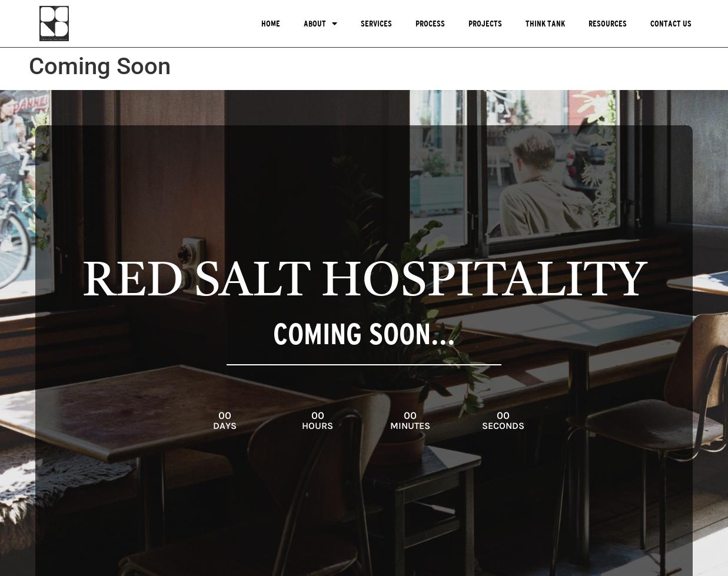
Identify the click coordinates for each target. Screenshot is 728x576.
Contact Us (671, 24)
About (320, 24)
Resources (608, 24)
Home (271, 24)
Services (376, 24)
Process (430, 24)
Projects (485, 24)
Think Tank (545, 24)
